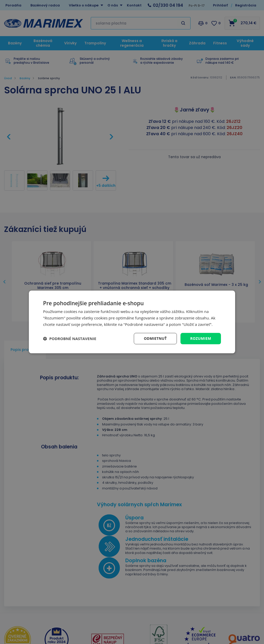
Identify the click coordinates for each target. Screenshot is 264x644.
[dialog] (132, 322)
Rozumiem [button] (201, 338)
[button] (70, 339)
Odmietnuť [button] (155, 338)
